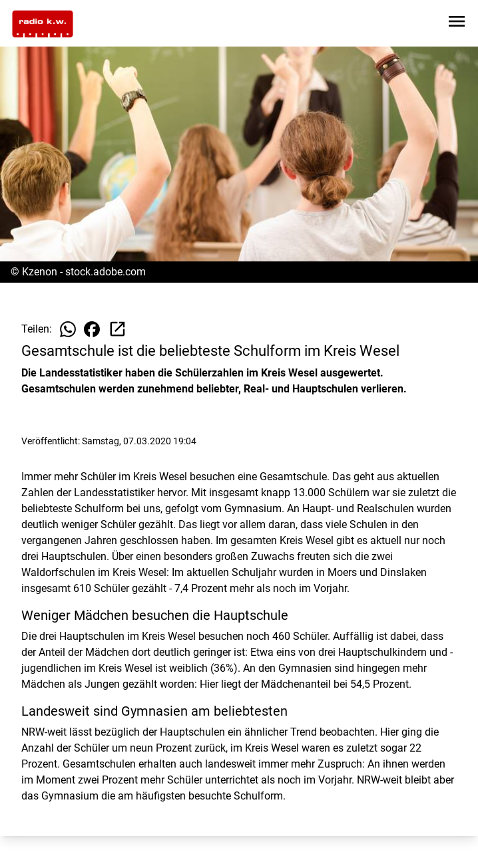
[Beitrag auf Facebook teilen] (92, 329)
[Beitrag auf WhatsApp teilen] (68, 329)
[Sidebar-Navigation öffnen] (457, 24)
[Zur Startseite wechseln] (43, 24)
